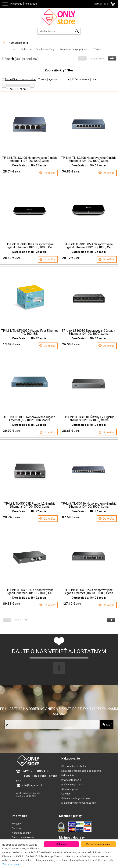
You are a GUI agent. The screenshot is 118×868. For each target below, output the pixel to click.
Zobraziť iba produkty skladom (19, 79)
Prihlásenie (16, 4)
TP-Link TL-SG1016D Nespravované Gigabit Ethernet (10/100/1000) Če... (29, 592)
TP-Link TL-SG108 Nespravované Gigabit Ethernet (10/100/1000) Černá (88, 159)
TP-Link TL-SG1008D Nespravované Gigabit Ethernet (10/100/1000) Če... (29, 246)
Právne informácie (71, 780)
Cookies (66, 794)
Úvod (13, 49)
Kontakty (17, 824)
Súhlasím (61, 844)
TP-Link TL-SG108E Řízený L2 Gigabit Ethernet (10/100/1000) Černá (88, 419)
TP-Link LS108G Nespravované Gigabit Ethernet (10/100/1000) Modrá (29, 419)
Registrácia (31, 4)
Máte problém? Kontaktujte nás (79, 803)
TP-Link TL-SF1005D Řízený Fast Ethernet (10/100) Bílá (30, 332)
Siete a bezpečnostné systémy (38, 49)
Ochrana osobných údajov (76, 798)
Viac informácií (10, 864)
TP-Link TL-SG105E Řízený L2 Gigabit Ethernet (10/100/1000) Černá (30, 505)
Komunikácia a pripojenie (73, 49)
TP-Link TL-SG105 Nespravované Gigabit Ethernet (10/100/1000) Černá (30, 159)
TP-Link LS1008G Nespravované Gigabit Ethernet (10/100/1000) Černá (88, 332)
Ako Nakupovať (70, 789)
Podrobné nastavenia (98, 844)
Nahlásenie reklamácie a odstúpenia (81, 771)
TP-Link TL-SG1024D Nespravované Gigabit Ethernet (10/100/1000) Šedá (88, 592)
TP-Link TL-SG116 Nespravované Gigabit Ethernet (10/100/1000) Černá (88, 505)
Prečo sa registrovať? (73, 785)
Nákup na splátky (21, 833)
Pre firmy (16, 828)
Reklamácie (68, 775)
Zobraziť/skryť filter (59, 70)
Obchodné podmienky (74, 766)
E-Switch (97, 49)
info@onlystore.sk (32, 785)
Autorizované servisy (23, 837)
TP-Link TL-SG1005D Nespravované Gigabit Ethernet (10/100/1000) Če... (89, 246)
